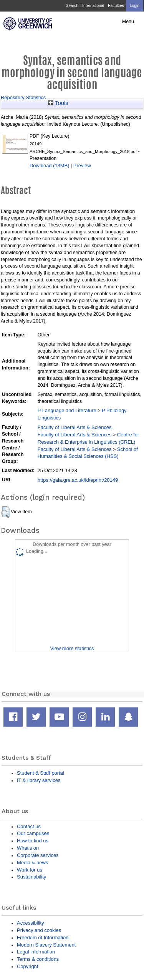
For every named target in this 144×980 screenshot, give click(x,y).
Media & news (32, 863)
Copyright (27, 966)
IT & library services (39, 780)
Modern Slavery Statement (46, 945)
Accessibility (30, 923)
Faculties (116, 6)
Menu (128, 22)
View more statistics (72, 648)
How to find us (33, 841)
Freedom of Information (43, 938)
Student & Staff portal (41, 773)
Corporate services (38, 855)
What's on (28, 848)
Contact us (29, 826)
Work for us (30, 870)
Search (72, 6)
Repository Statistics (23, 97)
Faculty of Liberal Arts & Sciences (75, 427)
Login (135, 6)
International (93, 6)
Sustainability (31, 877)
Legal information (36, 952)
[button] (6, 512)
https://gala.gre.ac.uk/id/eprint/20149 (78, 480)
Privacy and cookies (39, 930)
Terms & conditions (38, 959)
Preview (82, 166)
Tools (58, 103)
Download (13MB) (50, 166)
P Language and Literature (67, 410)
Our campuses (33, 833)
